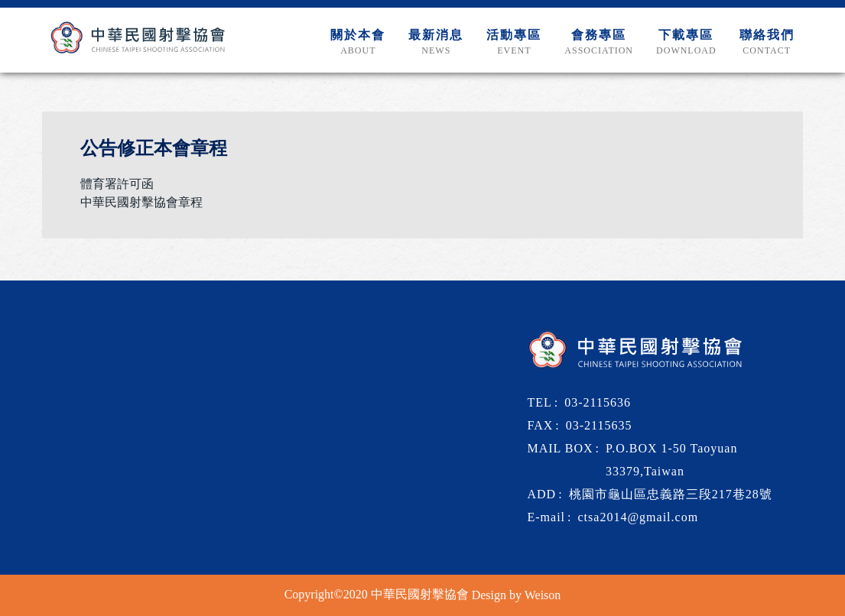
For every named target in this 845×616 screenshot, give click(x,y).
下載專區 (686, 43)
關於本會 (358, 43)
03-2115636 (598, 402)
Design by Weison (517, 595)
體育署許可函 (117, 184)
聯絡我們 (767, 43)
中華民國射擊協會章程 (141, 202)
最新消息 (436, 43)
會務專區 (599, 43)
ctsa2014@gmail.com (639, 517)
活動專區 (514, 43)
